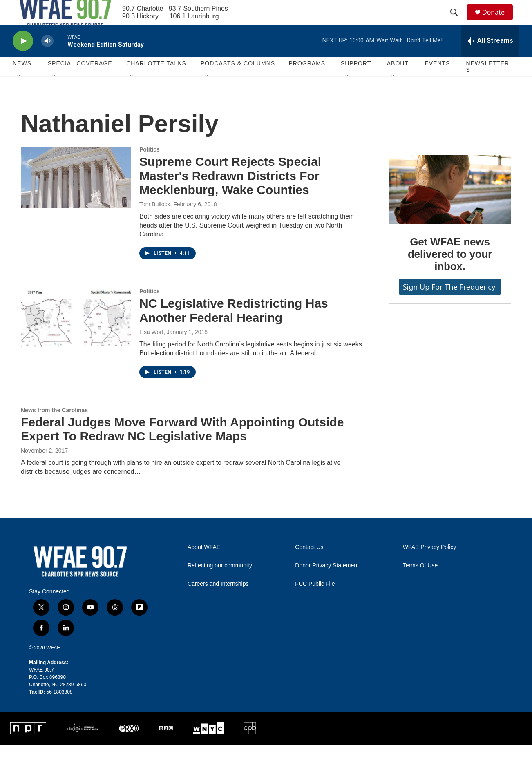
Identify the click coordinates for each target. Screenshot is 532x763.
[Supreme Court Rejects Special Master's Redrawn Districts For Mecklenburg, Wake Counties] (76, 196)
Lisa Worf (151, 350)
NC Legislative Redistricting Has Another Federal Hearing (234, 329)
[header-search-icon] (458, 22)
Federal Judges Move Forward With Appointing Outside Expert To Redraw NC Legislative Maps (182, 448)
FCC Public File (315, 602)
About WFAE (204, 566)
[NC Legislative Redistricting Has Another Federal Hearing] (76, 337)
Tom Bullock (155, 223)
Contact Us (309, 566)
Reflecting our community (220, 584)
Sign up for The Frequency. (450, 305)
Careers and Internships (218, 602)
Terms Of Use (420, 584)
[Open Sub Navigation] (19, 95)
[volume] (47, 59)
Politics (150, 168)
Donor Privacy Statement (327, 584)
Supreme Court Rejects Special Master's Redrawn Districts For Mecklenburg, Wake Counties (230, 194)
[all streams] (490, 59)
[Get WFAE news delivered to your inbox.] (450, 208)
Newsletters (487, 85)
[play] (23, 59)
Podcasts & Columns (238, 82)
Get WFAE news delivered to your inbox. (450, 272)
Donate (498, 21)
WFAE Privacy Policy (430, 566)
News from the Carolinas (54, 428)
